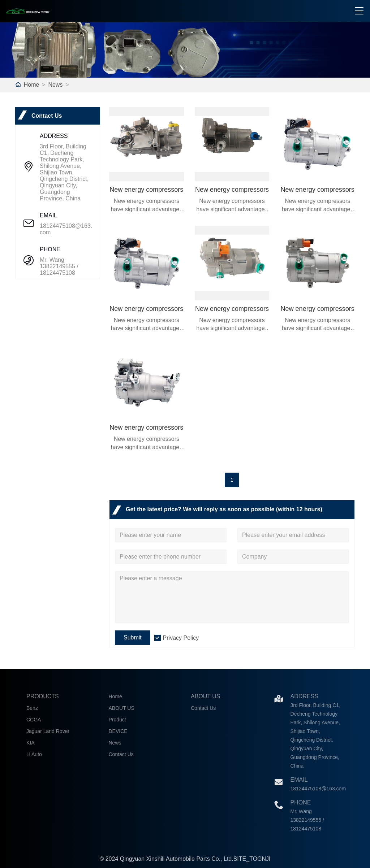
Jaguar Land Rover (48, 731)
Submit (133, 637)
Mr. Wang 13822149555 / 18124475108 (59, 266)
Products (43, 696)
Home (32, 85)
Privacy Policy (181, 638)
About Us (206, 696)
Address (304, 696)
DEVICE (118, 731)
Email (299, 780)
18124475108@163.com (66, 229)
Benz (32, 708)
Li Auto (34, 754)
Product (117, 720)
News (55, 85)
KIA (31, 743)
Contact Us (121, 754)
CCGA (34, 720)
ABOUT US (122, 708)
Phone (301, 802)
